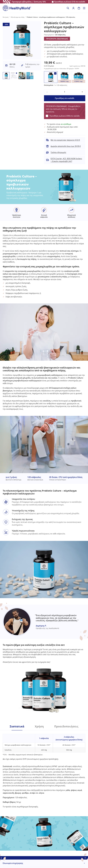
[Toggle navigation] (84, 8)
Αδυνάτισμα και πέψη (18, 17)
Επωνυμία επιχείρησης (13, 863)
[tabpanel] (44, 769)
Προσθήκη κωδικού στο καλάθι (70, 2)
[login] (73, 8)
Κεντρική (6, 17)
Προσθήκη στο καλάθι (65, 98)
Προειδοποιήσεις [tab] (66, 726)
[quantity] (65, 92)
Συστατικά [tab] (17, 726)
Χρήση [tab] (39, 726)
